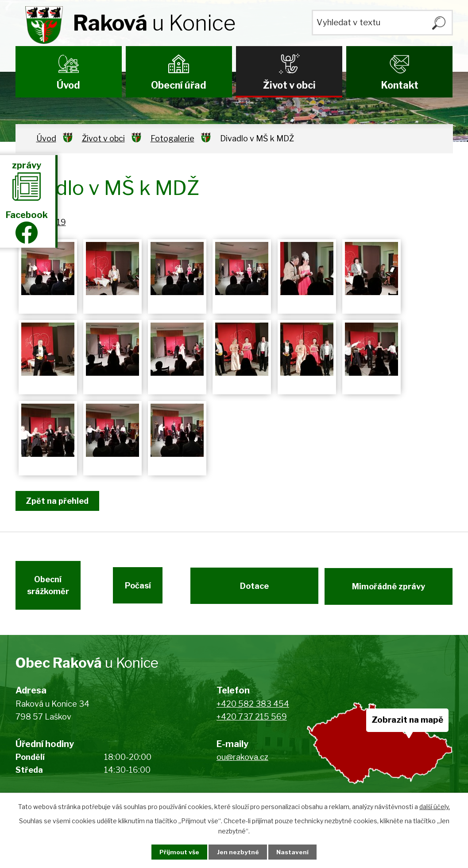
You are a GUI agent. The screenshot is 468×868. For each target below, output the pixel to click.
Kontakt (400, 85)
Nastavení (295, 852)
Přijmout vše (177, 852)
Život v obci (289, 85)
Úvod (68, 85)
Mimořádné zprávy (389, 589)
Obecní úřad (179, 85)
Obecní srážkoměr (48, 589)
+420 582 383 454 (253, 709)
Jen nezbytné (238, 852)
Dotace (254, 589)
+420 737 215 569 (252, 722)
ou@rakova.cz (242, 762)
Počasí (148, 589)
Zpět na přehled (59, 501)
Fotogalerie (172, 138)
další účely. (435, 806)
